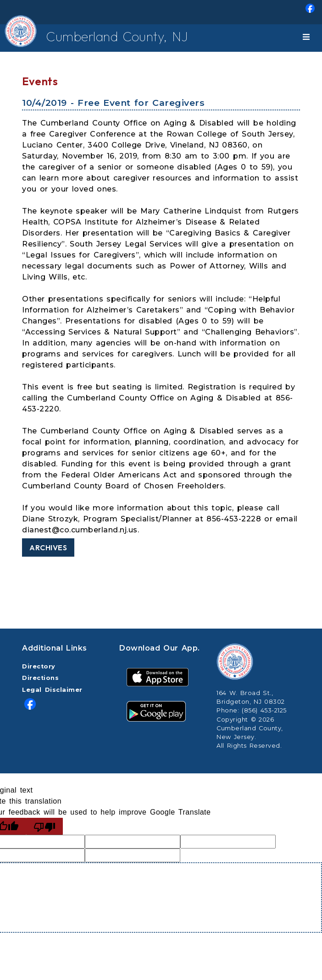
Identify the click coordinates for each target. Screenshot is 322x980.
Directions (40, 678)
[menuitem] (161, 12)
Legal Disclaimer (52, 690)
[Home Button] (13, 38)
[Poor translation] (44, 826)
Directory (39, 666)
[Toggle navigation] (308, 38)
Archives (48, 547)
